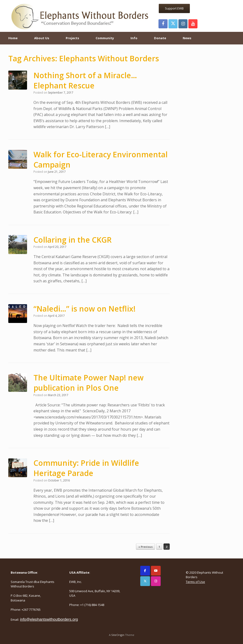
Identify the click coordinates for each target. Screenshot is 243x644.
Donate (160, 38)
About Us (42, 38)
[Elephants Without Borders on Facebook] (145, 571)
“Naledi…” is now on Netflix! (84, 309)
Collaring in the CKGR (72, 240)
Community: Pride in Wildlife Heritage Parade (86, 468)
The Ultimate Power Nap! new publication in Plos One (89, 383)
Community (105, 38)
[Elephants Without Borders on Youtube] (156, 571)
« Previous (145, 547)
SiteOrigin (118, 635)
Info (134, 38)
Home (13, 38)
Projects (72, 38)
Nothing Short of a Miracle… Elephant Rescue (85, 80)
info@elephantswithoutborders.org (49, 619)
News (187, 38)
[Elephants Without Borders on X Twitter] (145, 581)
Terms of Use (195, 582)
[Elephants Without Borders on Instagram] (156, 581)
